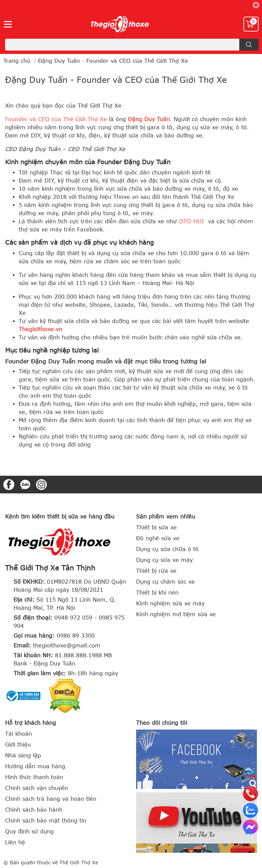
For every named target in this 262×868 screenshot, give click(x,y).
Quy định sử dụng (29, 831)
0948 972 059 (73, 618)
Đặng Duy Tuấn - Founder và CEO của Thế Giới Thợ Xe (116, 80)
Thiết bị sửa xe (156, 527)
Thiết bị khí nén (157, 592)
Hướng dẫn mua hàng (35, 766)
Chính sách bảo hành (34, 810)
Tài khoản (18, 734)
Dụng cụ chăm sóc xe (165, 582)
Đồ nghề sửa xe (158, 538)
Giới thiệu (18, 744)
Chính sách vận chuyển (36, 788)
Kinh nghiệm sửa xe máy (170, 603)
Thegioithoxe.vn (40, 329)
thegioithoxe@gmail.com (67, 645)
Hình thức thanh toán (34, 777)
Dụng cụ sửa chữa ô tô (167, 549)
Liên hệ (15, 842)
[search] (249, 45)
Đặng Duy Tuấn (149, 119)
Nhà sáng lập (23, 755)
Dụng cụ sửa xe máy (164, 560)
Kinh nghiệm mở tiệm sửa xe (176, 614)
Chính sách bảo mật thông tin (46, 820)
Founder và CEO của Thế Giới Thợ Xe (56, 119)
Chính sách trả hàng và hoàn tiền (51, 799)
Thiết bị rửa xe (156, 571)
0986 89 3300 (76, 636)
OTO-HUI (191, 221)
